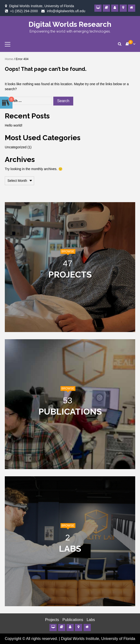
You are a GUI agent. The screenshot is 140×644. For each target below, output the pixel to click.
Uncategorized (16, 147)
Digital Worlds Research (70, 24)
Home (9, 59)
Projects (52, 620)
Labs (91, 620)
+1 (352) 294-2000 (24, 11)
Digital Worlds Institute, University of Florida (98, 639)
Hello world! (14, 125)
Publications (73, 620)
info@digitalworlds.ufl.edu (66, 11)
